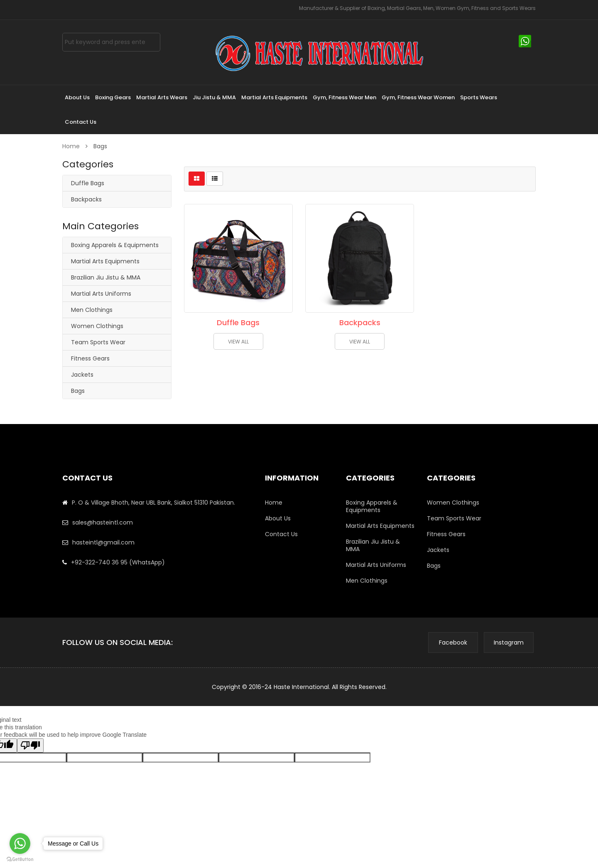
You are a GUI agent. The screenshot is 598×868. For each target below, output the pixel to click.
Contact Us (281, 534)
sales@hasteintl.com (103, 522)
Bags (78, 391)
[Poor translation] (30, 745)
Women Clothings (97, 326)
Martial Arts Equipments (105, 261)
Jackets (82, 375)
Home (72, 146)
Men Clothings (92, 310)
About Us (278, 518)
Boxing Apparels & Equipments (115, 245)
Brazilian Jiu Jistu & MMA (106, 277)
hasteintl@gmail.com (103, 542)
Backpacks (86, 199)
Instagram (509, 642)
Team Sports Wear (98, 342)
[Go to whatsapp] (20, 843)
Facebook (453, 642)
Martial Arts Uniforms (101, 294)
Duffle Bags (88, 183)
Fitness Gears (90, 358)
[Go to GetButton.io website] (20, 859)
